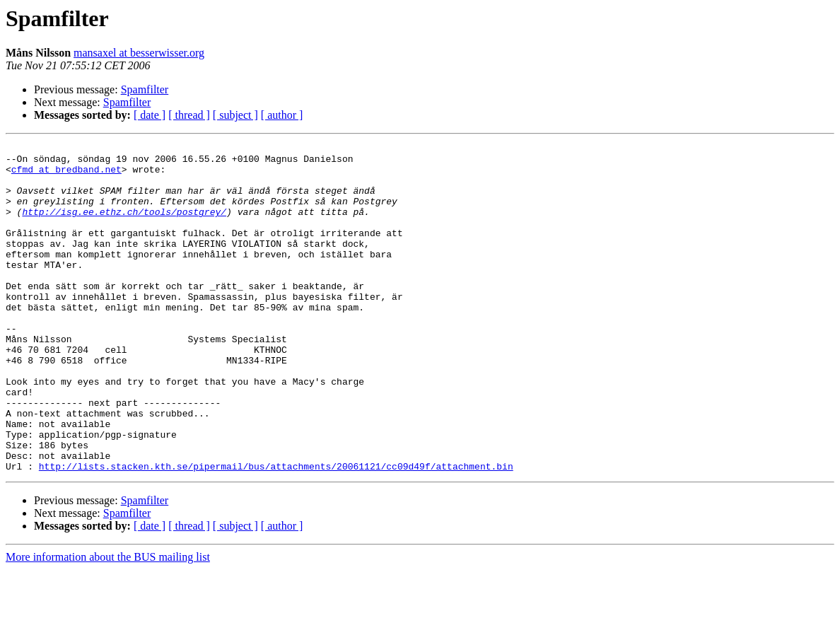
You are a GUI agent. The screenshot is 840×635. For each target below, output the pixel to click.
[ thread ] (189, 115)
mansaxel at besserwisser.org (139, 53)
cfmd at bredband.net (66, 175)
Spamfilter (145, 89)
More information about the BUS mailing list (108, 623)
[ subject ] (235, 115)
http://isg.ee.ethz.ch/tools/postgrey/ (124, 226)
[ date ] (150, 115)
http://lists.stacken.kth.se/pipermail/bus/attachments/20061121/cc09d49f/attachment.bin (276, 532)
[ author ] (282, 115)
